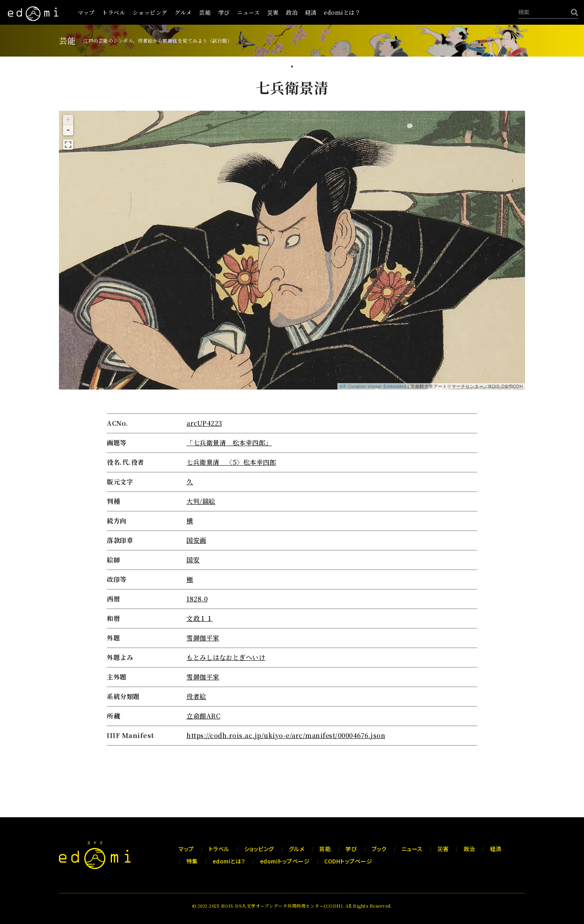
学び (224, 12)
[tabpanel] (292, 413)
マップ (86, 12)
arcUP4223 (204, 423)
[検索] (572, 12)
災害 (273, 12)
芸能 (205, 12)
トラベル (114, 12)
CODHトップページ (348, 861)
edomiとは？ (342, 12)
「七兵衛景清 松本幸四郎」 (229, 443)
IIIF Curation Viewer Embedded (373, 386)
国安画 (196, 540)
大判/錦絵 (201, 501)
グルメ (183, 12)
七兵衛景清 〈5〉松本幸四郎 (231, 462)
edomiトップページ (285, 861)
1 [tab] (292, 67)
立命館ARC (203, 716)
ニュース (248, 12)
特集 (192, 861)
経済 (311, 12)
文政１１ (200, 618)
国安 (193, 560)
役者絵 (196, 696)
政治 (292, 12)
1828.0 (197, 599)
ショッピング (150, 12)
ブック (379, 849)
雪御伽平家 (203, 638)
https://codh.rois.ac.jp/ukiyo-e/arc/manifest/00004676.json (286, 735)
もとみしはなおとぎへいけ (226, 657)
